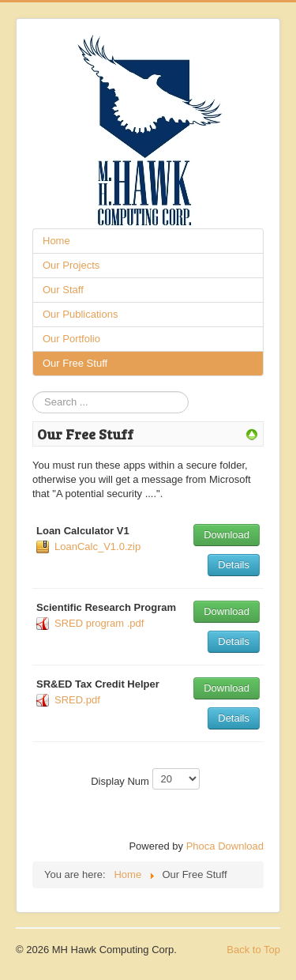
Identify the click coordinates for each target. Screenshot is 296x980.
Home (56, 241)
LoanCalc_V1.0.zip (97, 547)
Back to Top (253, 950)
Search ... (33, 392)
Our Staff (63, 290)
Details (234, 565)
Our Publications (80, 314)
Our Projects (71, 265)
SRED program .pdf (99, 623)
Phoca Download (225, 846)
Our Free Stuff (75, 363)
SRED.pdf (77, 700)
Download (227, 535)
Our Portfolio (71, 339)
